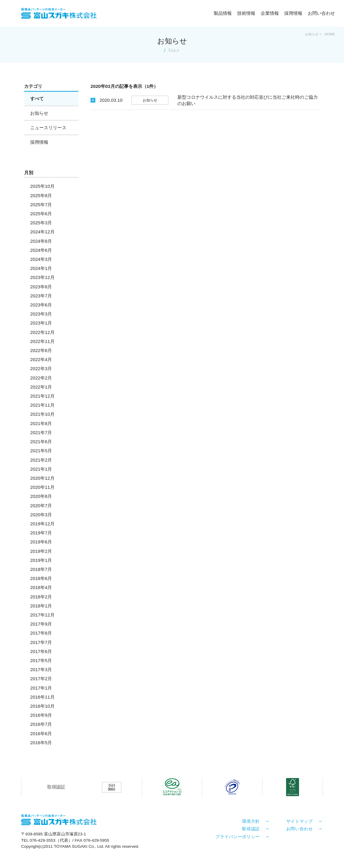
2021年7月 (41, 432)
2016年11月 (42, 697)
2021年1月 (41, 469)
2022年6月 (41, 350)
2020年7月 (41, 506)
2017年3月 (41, 669)
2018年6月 (41, 578)
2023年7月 (41, 296)
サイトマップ (300, 821)
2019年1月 (41, 560)
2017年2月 (41, 679)
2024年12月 (42, 232)
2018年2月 (41, 597)
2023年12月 (42, 277)
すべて (37, 99)
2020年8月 (41, 496)
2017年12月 (42, 615)
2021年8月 (41, 423)
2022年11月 (42, 341)
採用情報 (293, 13)
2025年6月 (41, 214)
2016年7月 (41, 724)
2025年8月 (41, 195)
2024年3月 (41, 259)
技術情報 (246, 13)
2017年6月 (41, 651)
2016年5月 (41, 743)
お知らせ (39, 113)
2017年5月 (41, 660)
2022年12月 (42, 332)
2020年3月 (41, 515)
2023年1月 (41, 323)
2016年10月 (42, 706)
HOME (330, 34)
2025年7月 (41, 205)
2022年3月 (41, 368)
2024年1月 (41, 268)
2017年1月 (41, 688)
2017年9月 (41, 624)
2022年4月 (41, 359)
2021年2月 (41, 460)
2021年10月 (42, 414)
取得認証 (251, 828)
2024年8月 (41, 241)
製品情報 (223, 13)
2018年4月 (41, 587)
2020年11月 (42, 487)
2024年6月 (41, 250)
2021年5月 (41, 451)
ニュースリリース (48, 128)
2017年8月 (41, 633)
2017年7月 (41, 642)
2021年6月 (41, 442)
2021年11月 (42, 405)
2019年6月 (41, 542)
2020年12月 (42, 478)
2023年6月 (41, 305)
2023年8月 (41, 287)
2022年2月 (41, 378)
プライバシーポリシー (238, 836)
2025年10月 (42, 186)
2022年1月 (41, 387)
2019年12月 (42, 524)
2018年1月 (41, 606)
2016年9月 (41, 715)
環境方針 (251, 821)
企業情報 (270, 13)
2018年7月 (41, 569)
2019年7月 (41, 533)
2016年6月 (41, 733)
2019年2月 (41, 551)
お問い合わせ (321, 13)
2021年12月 (42, 396)
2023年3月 (41, 314)
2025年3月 (41, 223)
